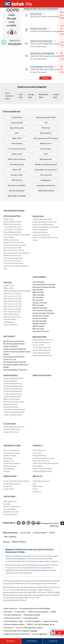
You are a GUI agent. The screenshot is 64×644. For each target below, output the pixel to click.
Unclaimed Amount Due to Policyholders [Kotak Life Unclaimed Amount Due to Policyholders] (35, 608)
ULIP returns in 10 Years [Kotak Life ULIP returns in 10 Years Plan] (13, 293)
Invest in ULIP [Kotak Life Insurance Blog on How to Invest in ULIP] (17, 154)
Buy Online (11, 641)
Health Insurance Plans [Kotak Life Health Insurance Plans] (42, 375)
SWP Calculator (39, 326)
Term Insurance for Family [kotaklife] (13, 263)
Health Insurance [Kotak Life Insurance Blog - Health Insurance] (10, 466)
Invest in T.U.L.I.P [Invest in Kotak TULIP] (10, 359)
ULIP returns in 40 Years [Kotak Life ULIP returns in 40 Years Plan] (13, 309)
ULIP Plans (21, 96)
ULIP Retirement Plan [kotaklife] (12, 317)
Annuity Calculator (40, 321)
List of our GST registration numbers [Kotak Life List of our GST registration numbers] (29, 628)
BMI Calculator (38, 292)
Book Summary (9, 469)
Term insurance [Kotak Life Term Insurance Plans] (46, 175)
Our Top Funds (10, 423)
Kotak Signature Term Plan (43, 67)
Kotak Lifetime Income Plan (43, 340)
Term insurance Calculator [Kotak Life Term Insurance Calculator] (43, 310)
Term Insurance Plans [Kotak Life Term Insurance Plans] (12, 216)
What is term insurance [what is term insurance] (17, 159)
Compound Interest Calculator (44, 284)
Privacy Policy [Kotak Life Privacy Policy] (20, 612)
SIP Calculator (38, 290)
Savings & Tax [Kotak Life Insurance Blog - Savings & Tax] (9, 461)
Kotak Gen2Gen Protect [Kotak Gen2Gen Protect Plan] (12, 222)
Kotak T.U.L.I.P (9, 286)
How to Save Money (40, 232)
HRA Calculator (39, 295)
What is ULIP (8, 288)
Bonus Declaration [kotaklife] (11, 514)
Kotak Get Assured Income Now (45, 222)
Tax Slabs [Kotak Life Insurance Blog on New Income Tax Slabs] (7, 504)
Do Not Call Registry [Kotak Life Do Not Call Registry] (33, 621)
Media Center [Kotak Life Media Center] (38, 486)
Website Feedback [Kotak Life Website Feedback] (19, 542)
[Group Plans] (11, 477)
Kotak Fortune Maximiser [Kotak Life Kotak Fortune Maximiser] (42, 219)
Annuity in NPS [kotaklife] (38, 345)
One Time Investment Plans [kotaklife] (14, 402)
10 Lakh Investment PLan (13, 386)
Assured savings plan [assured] (17, 191)
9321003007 (15, 44)
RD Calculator (38, 300)
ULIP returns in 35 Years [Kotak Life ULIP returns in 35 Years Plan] (13, 306)
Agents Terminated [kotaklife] (51, 621)
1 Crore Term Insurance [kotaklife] (12, 227)
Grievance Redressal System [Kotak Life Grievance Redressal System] (14, 624)
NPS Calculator (38, 329)
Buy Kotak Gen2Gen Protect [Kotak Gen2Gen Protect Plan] (14, 344)
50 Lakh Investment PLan (13, 391)
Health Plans (56, 96)
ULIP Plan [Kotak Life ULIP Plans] (8, 282)
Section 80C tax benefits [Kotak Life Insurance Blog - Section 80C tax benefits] (17, 196)
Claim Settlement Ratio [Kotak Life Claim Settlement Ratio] (12, 232)
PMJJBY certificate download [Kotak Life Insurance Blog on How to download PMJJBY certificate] (46, 164)
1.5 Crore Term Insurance (13, 229)
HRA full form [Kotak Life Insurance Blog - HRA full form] (17, 180)
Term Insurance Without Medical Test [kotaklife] (16, 267)
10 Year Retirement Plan (42, 350)
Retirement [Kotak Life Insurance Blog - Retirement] (8, 458)
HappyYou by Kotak (11, 512)
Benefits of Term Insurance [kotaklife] (14, 242)
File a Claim (37, 453)
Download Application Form (43, 458)
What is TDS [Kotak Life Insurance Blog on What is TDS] (17, 138)
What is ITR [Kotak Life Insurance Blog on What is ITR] (17, 170)
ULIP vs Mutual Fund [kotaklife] (11, 314)
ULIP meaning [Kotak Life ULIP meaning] (17, 144)
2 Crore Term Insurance (12, 261)
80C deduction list (17, 164)
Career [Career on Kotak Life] (35, 489)
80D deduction (46, 133)
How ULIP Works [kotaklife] (10, 319)
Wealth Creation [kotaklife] (10, 456)
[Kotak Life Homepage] (18, 4)
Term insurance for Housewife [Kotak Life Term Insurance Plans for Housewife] (15, 245)
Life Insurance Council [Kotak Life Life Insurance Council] (12, 618)
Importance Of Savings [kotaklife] (41, 235)
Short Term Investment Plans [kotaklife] (14, 410)
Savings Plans (31, 96)
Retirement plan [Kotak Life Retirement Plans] (46, 159)
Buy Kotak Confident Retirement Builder (16, 366)
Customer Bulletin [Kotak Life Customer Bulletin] (40, 533)
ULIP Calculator (39, 282)
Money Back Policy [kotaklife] (11, 404)
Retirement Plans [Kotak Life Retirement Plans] (40, 337)
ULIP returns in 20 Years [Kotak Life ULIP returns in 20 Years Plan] (13, 299)
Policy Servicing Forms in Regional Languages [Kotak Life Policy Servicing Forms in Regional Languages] (21, 631)
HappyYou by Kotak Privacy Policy (17, 634)
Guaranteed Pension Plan (42, 355)
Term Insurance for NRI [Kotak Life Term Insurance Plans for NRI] (12, 248)
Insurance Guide (12, 445)
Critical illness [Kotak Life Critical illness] (17, 117)
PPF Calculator (38, 305)
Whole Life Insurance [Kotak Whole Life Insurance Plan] (12, 240)
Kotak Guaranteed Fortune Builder (46, 227)
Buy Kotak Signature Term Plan (15, 370)
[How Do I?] (38, 447)
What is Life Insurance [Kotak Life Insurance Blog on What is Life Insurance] (12, 507)
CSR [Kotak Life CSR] (34, 484)
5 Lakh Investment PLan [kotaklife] (12, 397)
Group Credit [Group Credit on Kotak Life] (9, 489)
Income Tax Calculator (41, 316)
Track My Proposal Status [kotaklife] (42, 471)
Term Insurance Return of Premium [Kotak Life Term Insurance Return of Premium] (17, 235)
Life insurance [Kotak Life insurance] (46, 149)
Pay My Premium (39, 450)
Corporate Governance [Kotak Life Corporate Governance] (41, 481)
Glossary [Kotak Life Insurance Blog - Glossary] (7, 471)
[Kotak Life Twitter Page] (23, 523)
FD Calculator (38, 297)
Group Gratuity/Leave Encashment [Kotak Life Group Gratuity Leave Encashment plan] (16, 481)
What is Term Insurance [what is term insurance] (12, 224)
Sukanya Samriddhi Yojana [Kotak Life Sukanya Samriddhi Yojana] (46, 117)
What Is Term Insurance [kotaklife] (12, 255)
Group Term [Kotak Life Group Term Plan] (8, 486)
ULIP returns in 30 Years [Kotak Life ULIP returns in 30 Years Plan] (13, 304)
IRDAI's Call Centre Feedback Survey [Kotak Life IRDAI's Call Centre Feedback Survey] (41, 624)
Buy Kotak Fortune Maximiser (15, 362)
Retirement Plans (44, 96)
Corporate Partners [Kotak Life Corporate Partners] (31, 618)
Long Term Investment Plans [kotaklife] (14, 412)
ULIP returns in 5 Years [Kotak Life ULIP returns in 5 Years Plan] (12, 312)
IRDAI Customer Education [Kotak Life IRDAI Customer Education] (38, 612)
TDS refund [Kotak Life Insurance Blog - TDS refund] (46, 128)
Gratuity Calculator (40, 303)
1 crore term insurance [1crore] (17, 149)
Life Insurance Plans (14, 211)
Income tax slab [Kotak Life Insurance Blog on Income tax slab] (17, 123)
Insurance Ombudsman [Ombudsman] (13, 615)
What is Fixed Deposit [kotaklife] (12, 399)
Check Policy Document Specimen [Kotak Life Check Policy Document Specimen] (45, 463)
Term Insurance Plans (9, 96)
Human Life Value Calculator (44, 313)
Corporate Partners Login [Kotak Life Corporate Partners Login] (13, 621)
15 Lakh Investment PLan (13, 394)
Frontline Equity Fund (12, 429)
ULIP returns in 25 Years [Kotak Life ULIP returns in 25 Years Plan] (13, 301)
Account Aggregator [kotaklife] (40, 634)
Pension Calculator (40, 318)
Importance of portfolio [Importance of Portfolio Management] (17, 185)
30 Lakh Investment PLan (13, 389)
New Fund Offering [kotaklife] (11, 407)
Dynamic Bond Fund (11, 432)
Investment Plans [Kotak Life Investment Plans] (11, 375)
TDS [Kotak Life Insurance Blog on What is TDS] (46, 123)
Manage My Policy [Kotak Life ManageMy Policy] (39, 456)
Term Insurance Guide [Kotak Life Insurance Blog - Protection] (12, 453)
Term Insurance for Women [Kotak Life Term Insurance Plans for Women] (14, 250)
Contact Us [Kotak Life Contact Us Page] (53, 641)
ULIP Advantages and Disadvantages (17, 291)
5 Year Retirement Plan (41, 353)
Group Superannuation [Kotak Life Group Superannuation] (12, 484)
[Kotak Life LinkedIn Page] (28, 523)
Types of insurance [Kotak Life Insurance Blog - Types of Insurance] (17, 128)
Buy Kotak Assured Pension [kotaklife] (14, 357)
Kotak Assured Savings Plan (44, 53)
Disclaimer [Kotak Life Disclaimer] (8, 612)
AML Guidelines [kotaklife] (10, 537)
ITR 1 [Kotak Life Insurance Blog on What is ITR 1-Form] (17, 133)
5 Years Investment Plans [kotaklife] (13, 415)
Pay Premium (32, 641)
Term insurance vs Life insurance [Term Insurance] (46, 138)
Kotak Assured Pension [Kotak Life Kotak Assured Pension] (41, 342)
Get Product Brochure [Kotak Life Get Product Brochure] (41, 461)
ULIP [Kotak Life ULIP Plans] (46, 154)
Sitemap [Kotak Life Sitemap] (6, 542)
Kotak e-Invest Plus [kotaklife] (11, 325)
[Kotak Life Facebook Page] (19, 523)
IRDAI (54, 612)
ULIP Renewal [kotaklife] (9, 322)
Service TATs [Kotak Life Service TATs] (25, 533)
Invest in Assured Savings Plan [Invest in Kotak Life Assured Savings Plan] (15, 349)
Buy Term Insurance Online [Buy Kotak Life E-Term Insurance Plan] (14, 341)
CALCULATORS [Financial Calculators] (39, 277)
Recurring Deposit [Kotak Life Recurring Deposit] (10, 381)
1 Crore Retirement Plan (42, 348)
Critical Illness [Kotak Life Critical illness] (9, 237)
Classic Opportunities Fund (14, 427)
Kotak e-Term (38, 14)
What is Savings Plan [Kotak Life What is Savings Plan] (40, 230)
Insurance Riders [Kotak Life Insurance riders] (10, 509)
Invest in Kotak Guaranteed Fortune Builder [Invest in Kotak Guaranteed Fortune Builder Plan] (17, 353)
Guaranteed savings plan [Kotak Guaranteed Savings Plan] (46, 185)
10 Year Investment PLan (13, 384)
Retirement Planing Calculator (44, 287)
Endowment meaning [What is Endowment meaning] (46, 191)
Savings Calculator (40, 324)
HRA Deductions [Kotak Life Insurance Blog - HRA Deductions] (10, 501)
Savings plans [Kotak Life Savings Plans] (46, 180)
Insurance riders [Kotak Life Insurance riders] (17, 175)
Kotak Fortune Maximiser (43, 41)
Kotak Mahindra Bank (32, 615)
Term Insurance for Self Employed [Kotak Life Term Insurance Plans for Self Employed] (16, 253)
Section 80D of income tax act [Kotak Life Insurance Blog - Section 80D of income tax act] (46, 170)
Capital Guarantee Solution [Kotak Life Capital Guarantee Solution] (14, 378)
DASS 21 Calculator (40, 308)
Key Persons (9, 628)
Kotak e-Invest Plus (40, 28)
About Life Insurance (11, 450)
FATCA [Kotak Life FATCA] (52, 533)
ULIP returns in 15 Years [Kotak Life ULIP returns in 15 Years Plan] (13, 296)
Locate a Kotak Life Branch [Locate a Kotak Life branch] (43, 469)
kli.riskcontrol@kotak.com (42, 570)
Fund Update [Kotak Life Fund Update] (37, 466)
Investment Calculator (41, 331)
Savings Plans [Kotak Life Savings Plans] (38, 216)
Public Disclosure (11, 608)
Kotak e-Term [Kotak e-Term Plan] (9, 219)
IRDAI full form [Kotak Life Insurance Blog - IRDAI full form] (46, 144)
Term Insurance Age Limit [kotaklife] (13, 258)
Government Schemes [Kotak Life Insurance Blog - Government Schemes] (12, 463)
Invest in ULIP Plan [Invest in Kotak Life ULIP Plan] (11, 346)
